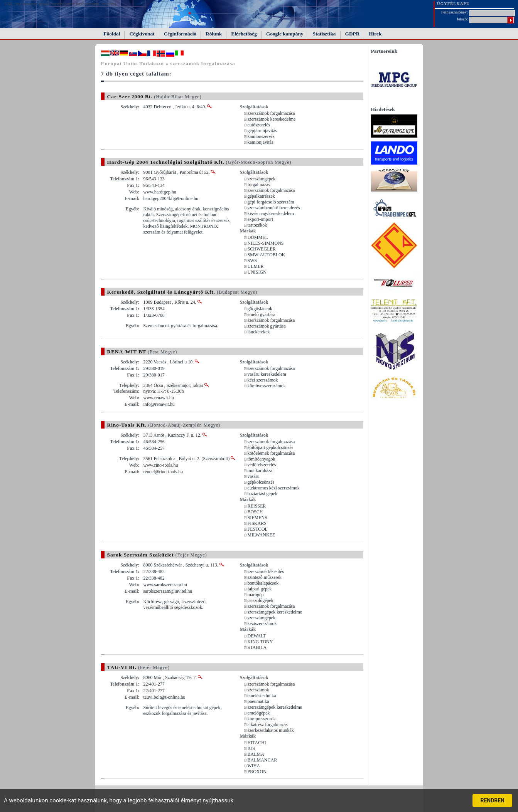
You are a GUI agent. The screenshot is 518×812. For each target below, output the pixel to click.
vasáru (254, 476)
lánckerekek (259, 332)
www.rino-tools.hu (161, 465)
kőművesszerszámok (267, 386)
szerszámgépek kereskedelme (275, 612)
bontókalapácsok (263, 583)
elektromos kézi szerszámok (274, 488)
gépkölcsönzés (261, 482)
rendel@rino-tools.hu (163, 472)
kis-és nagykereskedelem (271, 214)
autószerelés (259, 125)
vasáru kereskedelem (267, 374)
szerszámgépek (262, 179)
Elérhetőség (244, 34)
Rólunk (214, 34)
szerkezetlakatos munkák (271, 730)
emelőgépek (259, 713)
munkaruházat (261, 471)
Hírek (375, 34)
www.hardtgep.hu (160, 192)
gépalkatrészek (261, 196)
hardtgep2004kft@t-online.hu (171, 198)
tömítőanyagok (262, 459)
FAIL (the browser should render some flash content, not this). (61, 4)
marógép (256, 595)
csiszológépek (261, 600)
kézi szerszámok (263, 380)
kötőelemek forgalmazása (271, 453)
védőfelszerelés (262, 465)
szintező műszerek (265, 577)
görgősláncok (260, 309)
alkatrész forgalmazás (268, 725)
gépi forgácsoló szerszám (271, 202)
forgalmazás (259, 185)
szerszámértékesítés (266, 572)
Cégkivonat (142, 34)
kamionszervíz (261, 136)
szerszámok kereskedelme (272, 119)
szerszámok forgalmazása (271, 113)
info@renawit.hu (159, 404)
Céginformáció (180, 34)
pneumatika (258, 701)
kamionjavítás (261, 142)
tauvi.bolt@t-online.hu (165, 697)
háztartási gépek (263, 494)
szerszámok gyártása (267, 326)
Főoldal (112, 34)
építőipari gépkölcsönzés (271, 447)
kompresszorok (262, 719)
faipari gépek (260, 589)
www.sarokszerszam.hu (165, 585)
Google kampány (285, 34)
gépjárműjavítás (262, 131)
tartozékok (257, 225)
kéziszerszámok (262, 624)
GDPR (353, 34)
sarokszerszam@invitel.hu (168, 591)
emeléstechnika (262, 696)
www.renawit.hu (159, 398)
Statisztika (324, 34)
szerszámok (258, 690)
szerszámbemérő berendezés (274, 208)
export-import (261, 219)
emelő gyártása (262, 314)
